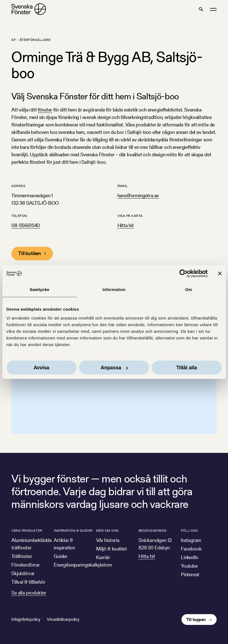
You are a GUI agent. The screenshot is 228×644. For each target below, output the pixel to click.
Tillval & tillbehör (28, 582)
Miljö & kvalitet (112, 549)
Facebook (191, 549)
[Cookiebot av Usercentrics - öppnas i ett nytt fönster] (183, 274)
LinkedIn (189, 557)
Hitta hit (126, 225)
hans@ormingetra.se (138, 195)
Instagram (191, 540)
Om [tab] (189, 289)
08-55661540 (26, 225)
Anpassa (114, 367)
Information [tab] (114, 289)
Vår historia (108, 540)
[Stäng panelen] (220, 274)
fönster (45, 110)
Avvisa (41, 367)
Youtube (189, 566)
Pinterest (190, 574)
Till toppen (196, 620)
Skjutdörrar (23, 573)
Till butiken (30, 253)
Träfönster (22, 556)
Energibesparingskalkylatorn (83, 565)
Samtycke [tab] (39, 289)
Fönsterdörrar (26, 565)
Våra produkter (27, 530)
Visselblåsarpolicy (63, 619)
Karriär (103, 557)
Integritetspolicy (26, 619)
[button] (201, 9)
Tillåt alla (187, 367)
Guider (61, 556)
